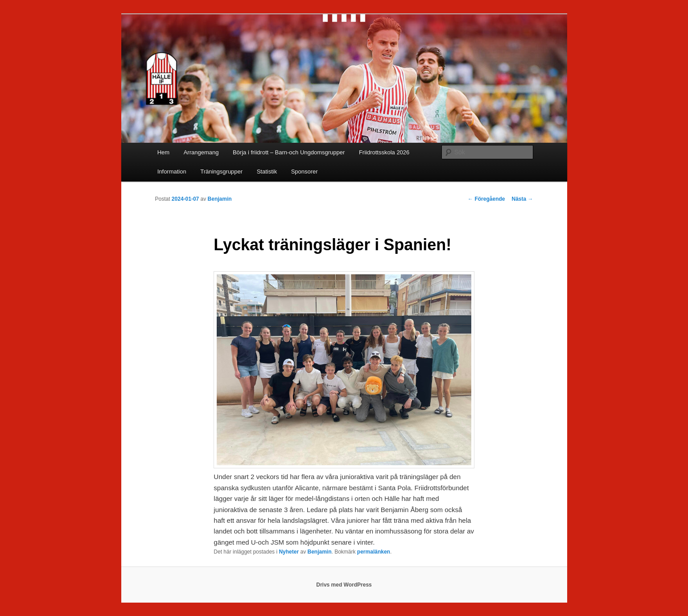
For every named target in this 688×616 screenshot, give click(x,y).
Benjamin (220, 199)
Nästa (522, 199)
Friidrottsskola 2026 (384, 152)
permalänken (374, 552)
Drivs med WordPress (344, 585)
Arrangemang (201, 152)
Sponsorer (305, 172)
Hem (163, 152)
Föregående (486, 199)
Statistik (267, 172)
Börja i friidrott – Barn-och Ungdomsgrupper (289, 152)
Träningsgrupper (221, 172)
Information (172, 172)
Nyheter (289, 552)
